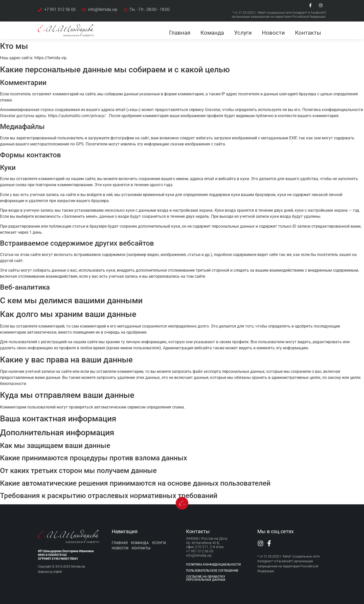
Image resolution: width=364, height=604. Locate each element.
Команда (212, 33)
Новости (273, 33)
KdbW (58, 572)
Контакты (308, 33)
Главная (180, 33)
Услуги (243, 33)
